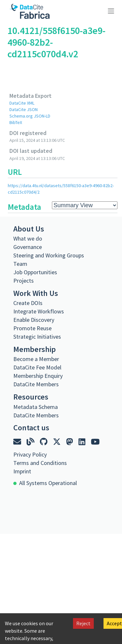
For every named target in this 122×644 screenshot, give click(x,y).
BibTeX (16, 122)
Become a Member (36, 359)
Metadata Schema (36, 407)
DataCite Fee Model (37, 367)
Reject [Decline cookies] (83, 623)
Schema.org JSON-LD (30, 116)
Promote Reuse (32, 328)
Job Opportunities (35, 272)
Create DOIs (28, 303)
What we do (28, 238)
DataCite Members (36, 384)
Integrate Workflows (39, 311)
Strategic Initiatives (37, 337)
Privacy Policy (30, 454)
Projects (24, 281)
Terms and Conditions (40, 463)
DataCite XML (22, 103)
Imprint (22, 471)
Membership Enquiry (38, 376)
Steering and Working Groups (49, 255)
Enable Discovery (34, 320)
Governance (28, 247)
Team (20, 264)
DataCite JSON (24, 109)
